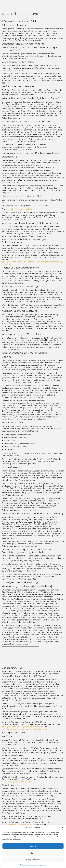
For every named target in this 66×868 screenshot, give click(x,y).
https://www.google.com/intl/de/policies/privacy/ (23, 727)
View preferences (33, 860)
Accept (33, 846)
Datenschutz (33, 865)
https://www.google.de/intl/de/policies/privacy (21, 782)
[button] (62, 828)
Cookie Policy (24, 865)
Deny (33, 853)
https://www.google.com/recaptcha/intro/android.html (25, 729)
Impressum (42, 865)
